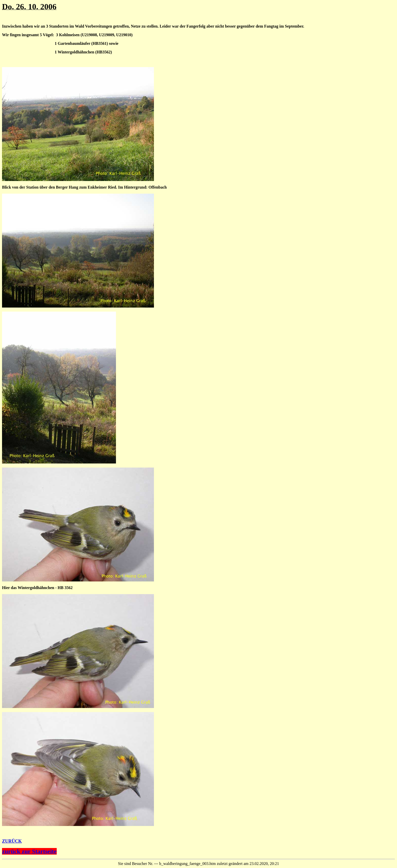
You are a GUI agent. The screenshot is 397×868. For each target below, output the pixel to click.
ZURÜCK (12, 841)
